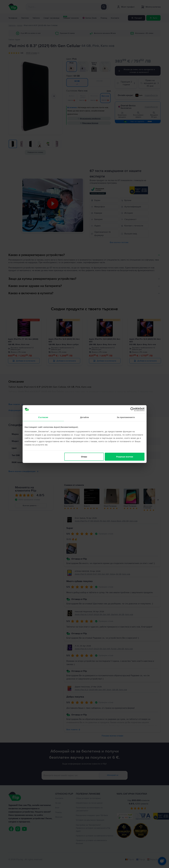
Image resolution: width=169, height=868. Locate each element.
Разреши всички (125, 457)
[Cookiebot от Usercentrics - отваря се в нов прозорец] (132, 409)
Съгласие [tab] (43, 417)
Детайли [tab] (84, 417)
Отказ (84, 457)
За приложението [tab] (126, 417)
